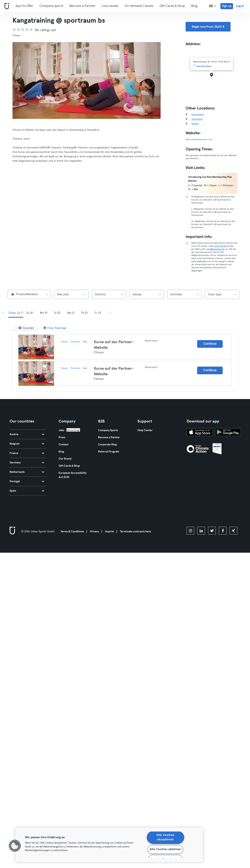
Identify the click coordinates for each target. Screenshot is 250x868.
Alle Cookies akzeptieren (165, 837)
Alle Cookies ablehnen (165, 849)
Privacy (95, 532)
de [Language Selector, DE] (213, 6)
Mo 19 (44, 313)
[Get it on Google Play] (228, 433)
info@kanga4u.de (216, 249)
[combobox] (29, 294)
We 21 (71, 313)
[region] (109, 845)
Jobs (61, 430)
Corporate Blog (107, 445)
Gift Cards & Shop (172, 6)
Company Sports (108, 430)
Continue (210, 344)
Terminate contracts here (135, 532)
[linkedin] (201, 531)
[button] (15, 846)
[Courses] (26, 328)
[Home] (6, 6)
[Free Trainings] (55, 328)
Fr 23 (98, 313)
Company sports (51, 6)
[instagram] (190, 531)
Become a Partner (82, 6)
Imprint (110, 532)
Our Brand (65, 459)
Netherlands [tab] (27, 472)
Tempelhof (197, 119)
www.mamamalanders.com (199, 140)
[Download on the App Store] (200, 433)
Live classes (110, 6)
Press (62, 437)
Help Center (145, 430)
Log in (240, 6)
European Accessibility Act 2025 (73, 475)
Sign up (227, 6)
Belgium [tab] (27, 444)
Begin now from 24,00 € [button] (208, 27)
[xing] (233, 531)
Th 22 (84, 313)
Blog (194, 6)
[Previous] (24, 80)
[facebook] (223, 531)
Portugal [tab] (27, 481)
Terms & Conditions (72, 532)
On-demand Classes (139, 6)
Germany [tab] (27, 463)
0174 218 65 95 (221, 246)
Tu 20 (57, 313)
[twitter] (212, 531)
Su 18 (30, 313)
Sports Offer (24, 6)
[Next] (150, 80)
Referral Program (109, 452)
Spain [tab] (27, 491)
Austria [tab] (27, 434)
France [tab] (27, 453)
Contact (64, 445)
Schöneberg (198, 115)
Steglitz (195, 124)
